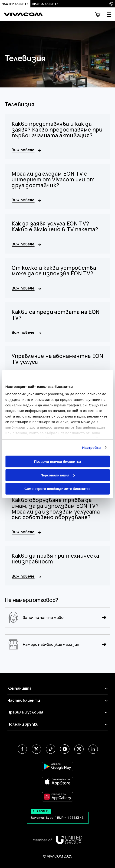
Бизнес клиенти (45, 4)
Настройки (92, 448)
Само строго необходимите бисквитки (57, 489)
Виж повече (26, 150)
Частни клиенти (15, 4)
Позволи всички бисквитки (57, 461)
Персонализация (58, 475)
